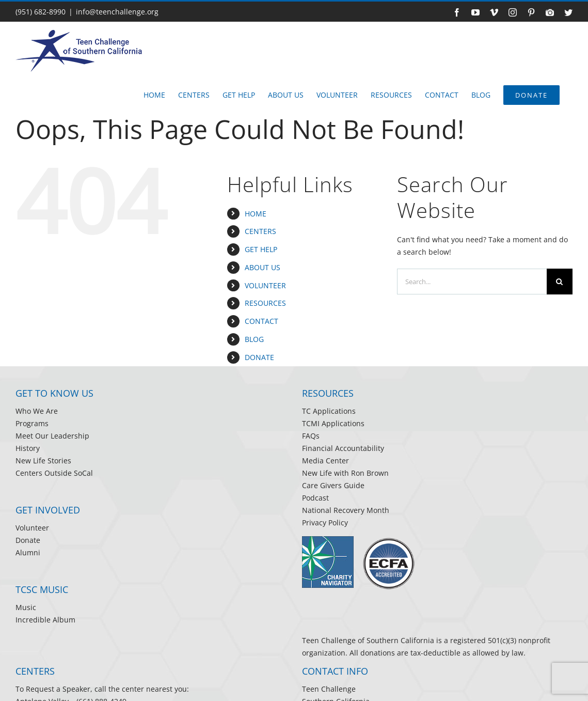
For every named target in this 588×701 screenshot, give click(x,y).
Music (26, 607)
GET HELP (261, 249)
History (28, 448)
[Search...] (472, 282)
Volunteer (32, 528)
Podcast (315, 498)
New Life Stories (43, 461)
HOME (256, 214)
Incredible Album (45, 620)
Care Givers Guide (333, 485)
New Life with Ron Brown (345, 473)
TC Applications (329, 411)
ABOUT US (263, 267)
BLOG (254, 339)
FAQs (311, 436)
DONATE (259, 357)
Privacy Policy (325, 523)
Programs (32, 423)
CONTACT (261, 321)
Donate (28, 540)
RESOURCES (265, 303)
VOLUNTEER (265, 285)
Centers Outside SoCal (54, 473)
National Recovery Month (346, 510)
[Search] (560, 282)
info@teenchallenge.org (117, 12)
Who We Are (37, 411)
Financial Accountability (343, 448)
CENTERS (260, 231)
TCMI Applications (333, 423)
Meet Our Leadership (52, 436)
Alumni (28, 552)
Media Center (325, 461)
